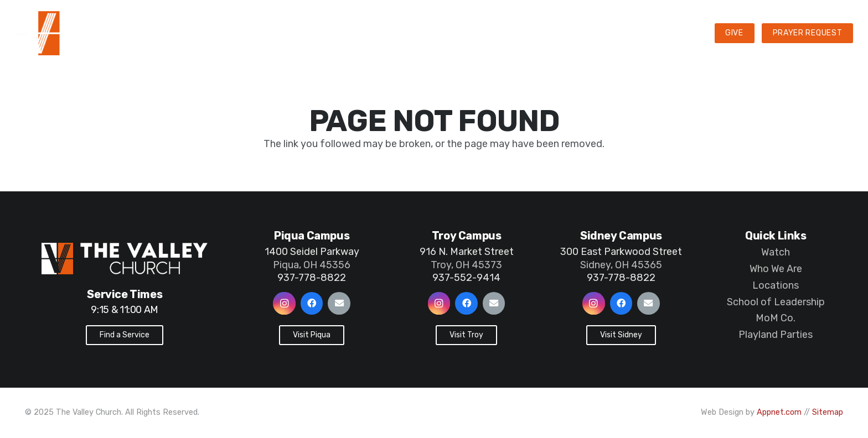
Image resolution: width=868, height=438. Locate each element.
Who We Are (776, 269)
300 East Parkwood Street (621, 252)
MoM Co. (776, 318)
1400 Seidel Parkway (312, 252)
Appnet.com (779, 412)
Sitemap (828, 412)
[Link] (132, 33)
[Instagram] (284, 303)
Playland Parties (776, 335)
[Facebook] (312, 303)
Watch (776, 252)
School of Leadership (776, 302)
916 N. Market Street (467, 252)
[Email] (339, 303)
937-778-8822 (312, 278)
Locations (776, 285)
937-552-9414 (466, 278)
